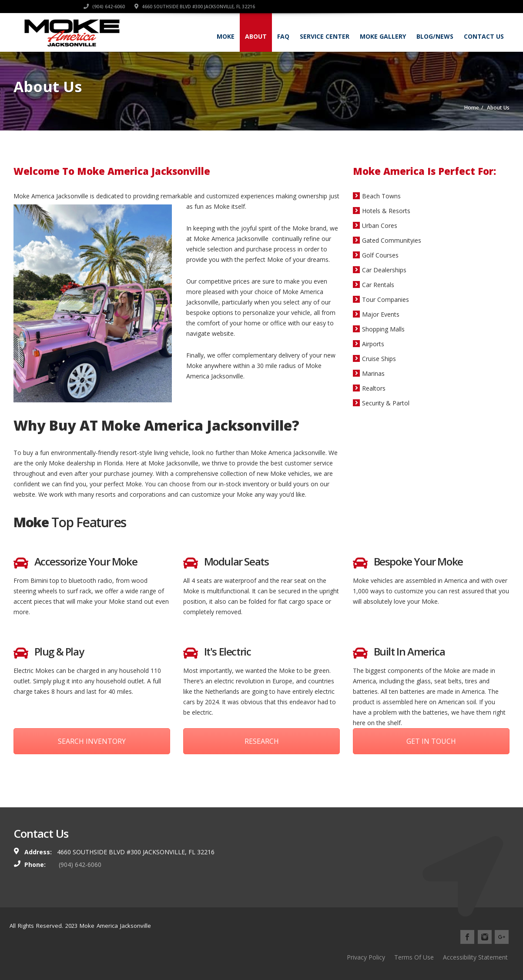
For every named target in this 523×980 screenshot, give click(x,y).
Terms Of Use (414, 957)
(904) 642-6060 (359, 7)
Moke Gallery (383, 36)
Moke (226, 36)
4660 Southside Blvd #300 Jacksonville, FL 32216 (449, 7)
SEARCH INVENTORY (92, 741)
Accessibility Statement (475, 957)
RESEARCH (262, 741)
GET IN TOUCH (431, 741)
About (256, 36)
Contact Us (484, 36)
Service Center (325, 36)
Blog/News (435, 36)
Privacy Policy (366, 957)
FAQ (283, 36)
